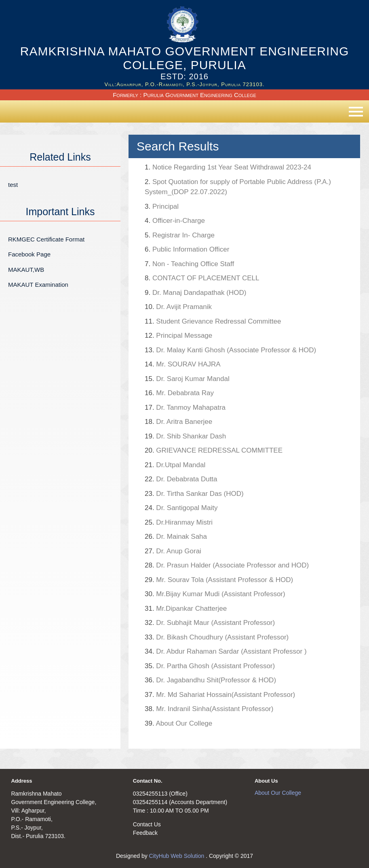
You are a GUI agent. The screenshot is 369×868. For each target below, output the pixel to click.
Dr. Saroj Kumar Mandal (187, 379)
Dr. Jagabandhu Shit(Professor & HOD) (210, 680)
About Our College (178, 723)
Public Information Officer (187, 249)
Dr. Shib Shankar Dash (185, 436)
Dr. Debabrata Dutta (181, 479)
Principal (162, 206)
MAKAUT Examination (38, 285)
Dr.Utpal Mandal (175, 465)
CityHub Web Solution (178, 856)
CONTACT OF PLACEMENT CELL (202, 278)
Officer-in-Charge (175, 221)
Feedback (145, 833)
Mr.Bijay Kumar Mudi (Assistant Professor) (215, 594)
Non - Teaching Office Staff (189, 264)
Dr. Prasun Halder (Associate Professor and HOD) (227, 565)
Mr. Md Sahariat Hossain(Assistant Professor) (220, 695)
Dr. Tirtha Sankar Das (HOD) (194, 494)
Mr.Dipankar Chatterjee (186, 609)
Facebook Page (29, 254)
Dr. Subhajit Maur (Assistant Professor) (210, 623)
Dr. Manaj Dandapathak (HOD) (195, 293)
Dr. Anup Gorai (173, 551)
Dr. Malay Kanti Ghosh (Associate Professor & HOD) (230, 350)
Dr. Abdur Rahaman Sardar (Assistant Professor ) (226, 651)
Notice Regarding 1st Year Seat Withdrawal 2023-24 (228, 167)
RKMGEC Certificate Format (46, 239)
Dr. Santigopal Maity (181, 508)
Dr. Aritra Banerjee (178, 422)
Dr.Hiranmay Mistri (179, 522)
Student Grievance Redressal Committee (213, 321)
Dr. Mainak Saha (176, 537)
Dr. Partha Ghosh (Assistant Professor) (210, 666)
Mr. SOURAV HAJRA (183, 364)
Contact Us (147, 824)
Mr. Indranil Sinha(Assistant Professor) (209, 709)
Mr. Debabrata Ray (204, 393)
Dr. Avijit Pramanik (178, 307)
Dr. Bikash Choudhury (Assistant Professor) (217, 637)
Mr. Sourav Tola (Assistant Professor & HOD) (219, 580)
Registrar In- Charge (180, 235)
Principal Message (178, 336)
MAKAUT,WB (26, 270)
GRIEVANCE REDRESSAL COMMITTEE (214, 450)
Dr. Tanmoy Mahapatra (185, 408)
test (13, 185)
